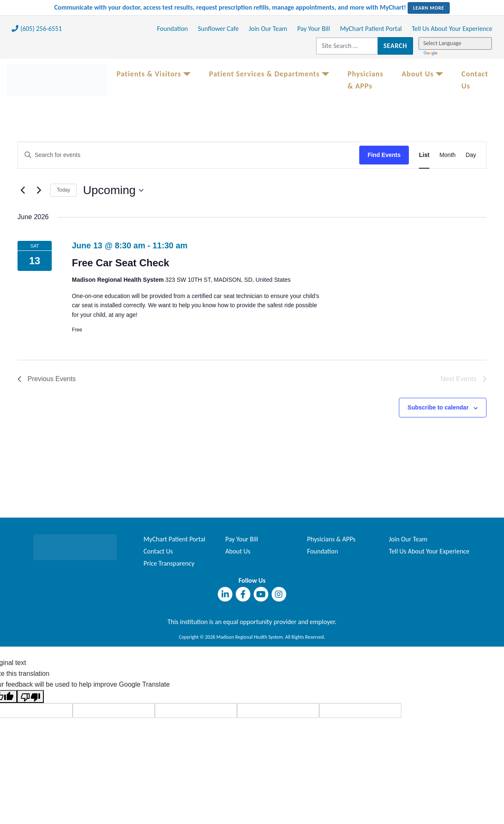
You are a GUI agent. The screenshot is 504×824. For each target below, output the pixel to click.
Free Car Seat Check (120, 263)
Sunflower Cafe (218, 29)
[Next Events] (39, 190)
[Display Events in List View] (424, 155)
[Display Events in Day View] (471, 155)
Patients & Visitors (149, 74)
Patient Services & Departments (264, 74)
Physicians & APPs (365, 80)
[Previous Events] (23, 190)
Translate (431, 54)
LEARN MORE (429, 8)
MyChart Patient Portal (371, 29)
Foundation (172, 29)
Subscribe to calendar (438, 407)
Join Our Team (268, 29)
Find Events (384, 155)
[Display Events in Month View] (447, 155)
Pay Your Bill (314, 29)
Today (63, 190)
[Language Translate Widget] (455, 43)
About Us (418, 74)
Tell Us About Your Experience (452, 29)
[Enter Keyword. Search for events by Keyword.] (189, 155)
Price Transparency (169, 563)
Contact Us (475, 80)
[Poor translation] (30, 696)
